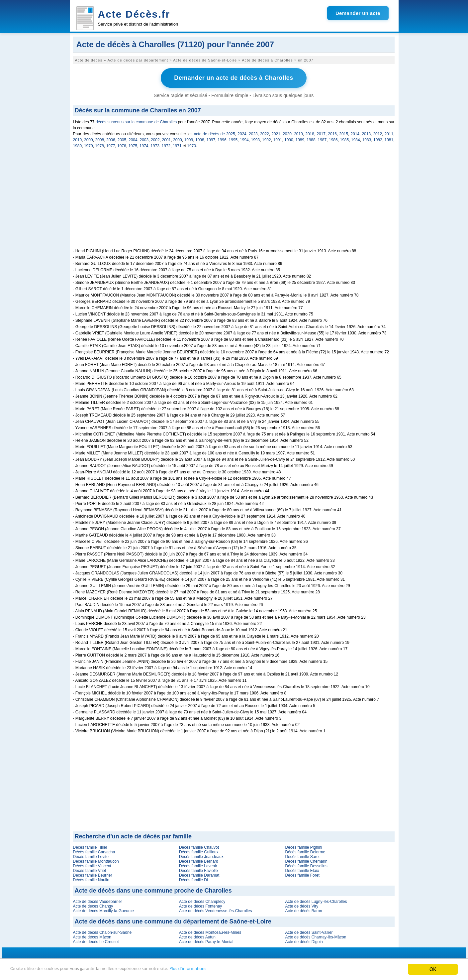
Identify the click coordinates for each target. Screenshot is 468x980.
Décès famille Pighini (303, 847)
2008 (100, 139)
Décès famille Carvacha (94, 851)
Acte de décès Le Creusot (96, 941)
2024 (242, 133)
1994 (244, 139)
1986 (333, 139)
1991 (278, 139)
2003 (144, 139)
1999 (189, 139)
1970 (191, 145)
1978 (99, 145)
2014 (355, 133)
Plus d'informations (223, 970)
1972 (166, 145)
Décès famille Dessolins (306, 865)
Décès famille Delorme (305, 851)
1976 (122, 145)
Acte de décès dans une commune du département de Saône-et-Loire (173, 921)
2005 (122, 139)
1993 (256, 139)
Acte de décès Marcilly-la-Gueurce (103, 910)
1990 (289, 139)
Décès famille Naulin (91, 879)
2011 (389, 133)
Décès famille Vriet (90, 870)
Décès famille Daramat (199, 875)
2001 (167, 139)
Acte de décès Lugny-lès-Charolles (316, 901)
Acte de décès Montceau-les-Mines (210, 932)
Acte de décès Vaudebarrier (98, 901)
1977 (111, 145)
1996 (222, 139)
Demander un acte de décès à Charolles (234, 77)
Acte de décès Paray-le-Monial (206, 941)
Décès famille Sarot (302, 856)
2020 (287, 133)
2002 (155, 139)
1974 (144, 145)
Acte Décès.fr (134, 14)
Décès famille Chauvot (199, 847)
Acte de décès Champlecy (202, 901)
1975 (133, 145)
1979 (89, 145)
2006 (111, 139)
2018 (310, 133)
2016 (332, 133)
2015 (344, 133)
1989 (300, 139)
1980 (78, 145)
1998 (200, 139)
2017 (321, 133)
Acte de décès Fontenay (200, 906)
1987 (322, 139)
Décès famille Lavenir (198, 865)
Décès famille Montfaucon (96, 861)
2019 (298, 133)
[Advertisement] (234, 201)
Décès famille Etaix (302, 870)
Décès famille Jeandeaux (201, 856)
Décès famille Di (193, 879)
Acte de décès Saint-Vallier (309, 932)
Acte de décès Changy (93, 906)
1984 (356, 139)
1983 (367, 139)
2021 (276, 133)
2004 (133, 139)
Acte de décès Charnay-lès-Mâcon (316, 936)
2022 (265, 133)
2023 (253, 133)
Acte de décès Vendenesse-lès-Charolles (215, 910)
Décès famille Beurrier (93, 875)
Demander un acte (358, 13)
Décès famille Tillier (90, 847)
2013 (366, 133)
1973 (155, 145)
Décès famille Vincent (92, 865)
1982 (378, 139)
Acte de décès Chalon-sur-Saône (102, 932)
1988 (311, 139)
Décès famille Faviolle (198, 870)
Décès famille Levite (91, 856)
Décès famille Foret (302, 875)
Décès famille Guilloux (199, 851)
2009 (89, 139)
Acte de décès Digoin (304, 941)
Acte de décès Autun (197, 936)
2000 (178, 139)
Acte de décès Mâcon (92, 936)
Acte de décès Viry (302, 906)
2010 (78, 139)
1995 (233, 139)
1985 (345, 139)
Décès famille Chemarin (306, 861)
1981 (389, 139)
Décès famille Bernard (199, 861)
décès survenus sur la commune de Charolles (136, 121)
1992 (267, 139)
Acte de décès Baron (303, 910)
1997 (211, 139)
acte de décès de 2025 (215, 133)
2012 (377, 133)
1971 (177, 145)
